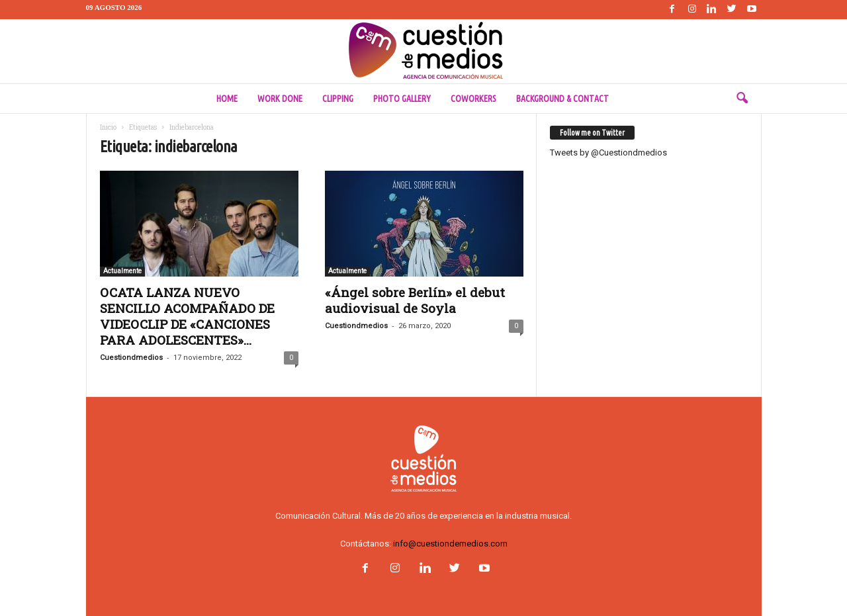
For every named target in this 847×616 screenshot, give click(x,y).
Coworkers (473, 99)
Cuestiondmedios (131, 358)
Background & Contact (562, 99)
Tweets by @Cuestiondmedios (608, 153)
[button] (742, 99)
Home (227, 99)
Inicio (108, 127)
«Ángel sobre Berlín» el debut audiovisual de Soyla (415, 300)
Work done (280, 99)
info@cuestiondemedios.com (450, 544)
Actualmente (122, 271)
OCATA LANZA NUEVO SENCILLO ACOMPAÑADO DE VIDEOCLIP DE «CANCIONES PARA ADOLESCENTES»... (187, 316)
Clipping (338, 99)
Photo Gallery (402, 99)
